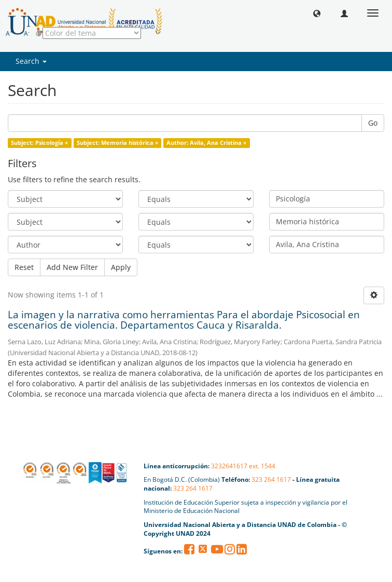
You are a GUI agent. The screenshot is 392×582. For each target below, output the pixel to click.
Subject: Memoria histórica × (117, 143)
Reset (24, 267)
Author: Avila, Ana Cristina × (206, 143)
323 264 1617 (271, 479)
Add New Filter (72, 267)
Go (373, 123)
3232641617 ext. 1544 (243, 466)
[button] (317, 13)
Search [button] (31, 61)
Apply (121, 267)
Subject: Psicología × (39, 143)
